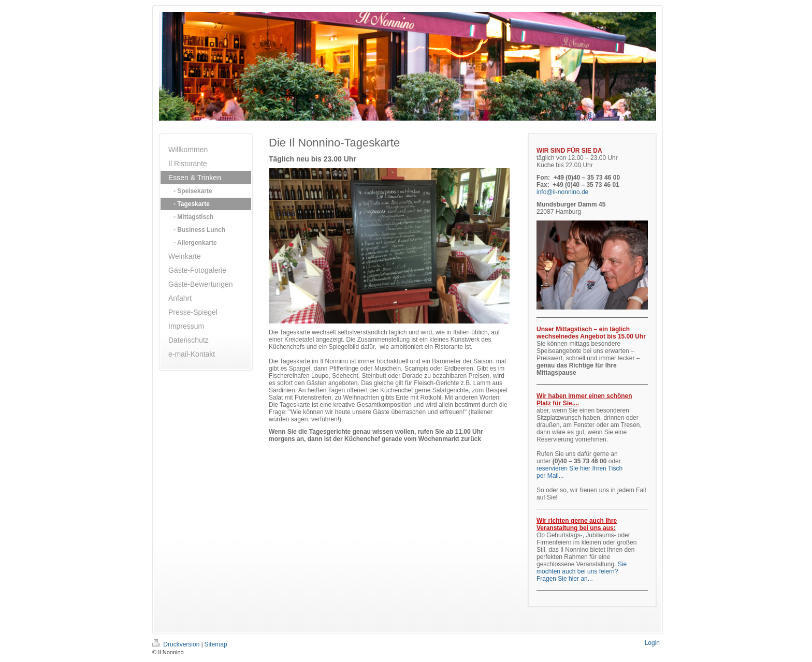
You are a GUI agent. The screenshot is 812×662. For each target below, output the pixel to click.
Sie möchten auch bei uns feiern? (582, 568)
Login (652, 643)
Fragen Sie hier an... (565, 579)
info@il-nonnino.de (562, 192)
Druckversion (177, 644)
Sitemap (216, 644)
